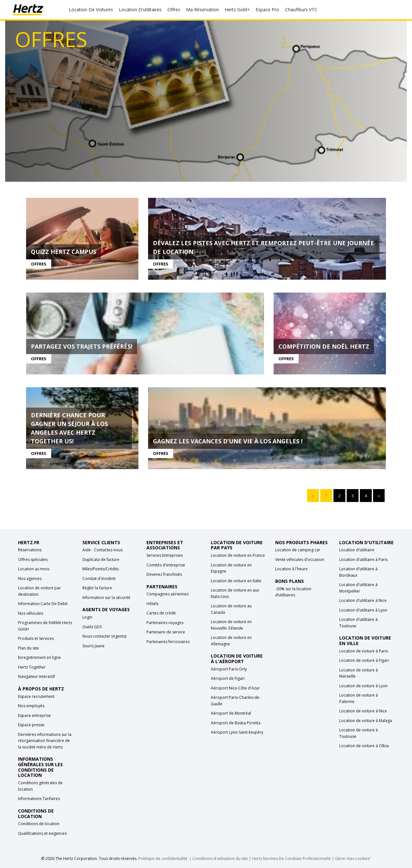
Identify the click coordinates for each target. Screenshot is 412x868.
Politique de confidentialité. (163, 858)
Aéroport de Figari (228, 678)
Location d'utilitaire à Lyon (363, 610)
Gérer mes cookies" (353, 858)
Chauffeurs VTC (301, 10)
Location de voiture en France (238, 555)
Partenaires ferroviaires (168, 642)
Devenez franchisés (164, 574)
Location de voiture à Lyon (363, 686)
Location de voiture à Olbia (364, 746)
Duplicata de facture (101, 559)
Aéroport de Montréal (231, 713)
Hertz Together (32, 667)
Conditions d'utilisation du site (220, 858)
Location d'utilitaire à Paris (363, 559)
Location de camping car (298, 550)
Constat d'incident (99, 579)
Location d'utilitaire (357, 550)
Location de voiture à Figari (364, 660)
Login (87, 617)
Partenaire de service (166, 632)
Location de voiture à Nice (363, 711)
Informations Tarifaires (39, 799)
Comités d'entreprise (166, 565)
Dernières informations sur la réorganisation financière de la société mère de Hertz (45, 741)
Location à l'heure (291, 569)
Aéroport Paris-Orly (229, 669)
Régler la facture (97, 588)
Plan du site (28, 648)
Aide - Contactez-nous (103, 550)
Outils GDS (92, 627)
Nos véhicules (31, 613)
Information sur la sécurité (106, 598)
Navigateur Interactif (37, 676)
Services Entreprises (165, 555)
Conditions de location (39, 824)
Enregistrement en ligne (39, 657)
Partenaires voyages (165, 623)
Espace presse (31, 725)
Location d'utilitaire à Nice (363, 600)
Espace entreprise (34, 715)
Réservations (30, 550)
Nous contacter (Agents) (104, 636)
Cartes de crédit (161, 613)
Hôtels (152, 604)
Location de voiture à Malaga (366, 721)
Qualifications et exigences (42, 833)
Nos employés (31, 706)
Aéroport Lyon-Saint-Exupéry (237, 732)
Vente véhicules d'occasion (300, 559)
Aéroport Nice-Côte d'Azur (235, 688)
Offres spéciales (33, 559)
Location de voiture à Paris (364, 651)
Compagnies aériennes (168, 594)
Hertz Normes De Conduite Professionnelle (292, 858)
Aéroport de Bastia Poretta (236, 723)
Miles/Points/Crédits (101, 569)
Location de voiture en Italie (236, 581)
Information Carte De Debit (43, 604)
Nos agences (30, 579)
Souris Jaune (94, 646)
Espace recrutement (36, 696)
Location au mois (34, 569)
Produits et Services (36, 638)
